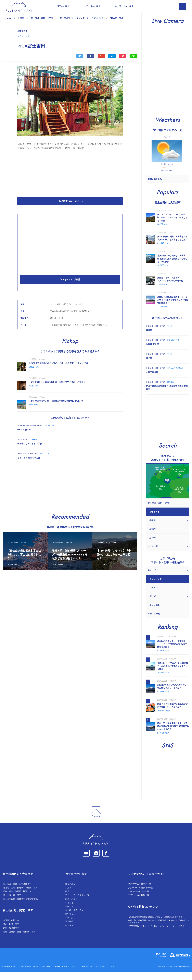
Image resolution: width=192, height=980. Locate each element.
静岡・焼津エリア (11, 936)
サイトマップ (101, 974)
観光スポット (71, 892)
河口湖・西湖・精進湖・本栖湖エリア (20, 895)
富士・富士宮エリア (12, 903)
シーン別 (69, 925)
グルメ (68, 895)
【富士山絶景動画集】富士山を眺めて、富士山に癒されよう (155, 924)
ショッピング (71, 910)
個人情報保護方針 (9, 974)
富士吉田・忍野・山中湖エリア (17, 892)
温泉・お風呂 (71, 907)
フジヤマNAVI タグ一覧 (139, 899)
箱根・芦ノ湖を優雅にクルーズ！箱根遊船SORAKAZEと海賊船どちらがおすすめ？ (159, 929)
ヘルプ (75, 974)
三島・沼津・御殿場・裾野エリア (18, 899)
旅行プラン (70, 922)
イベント (69, 914)
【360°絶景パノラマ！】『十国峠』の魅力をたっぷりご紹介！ (156, 934)
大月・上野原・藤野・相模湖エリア (19, 939)
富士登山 (69, 929)
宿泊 (67, 899)
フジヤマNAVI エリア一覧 (140, 892)
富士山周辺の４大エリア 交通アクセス (20, 907)
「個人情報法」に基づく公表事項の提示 (35, 974)
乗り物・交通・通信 (74, 918)
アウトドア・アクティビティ (78, 903)
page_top (96, 820)
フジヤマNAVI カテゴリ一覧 (141, 895)
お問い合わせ (87, 974)
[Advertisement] (70, 180)
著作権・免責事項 (62, 974)
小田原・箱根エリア (12, 928)
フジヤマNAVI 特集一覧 (139, 903)
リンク (113, 974)
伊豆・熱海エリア (11, 932)
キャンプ (69, 933)
